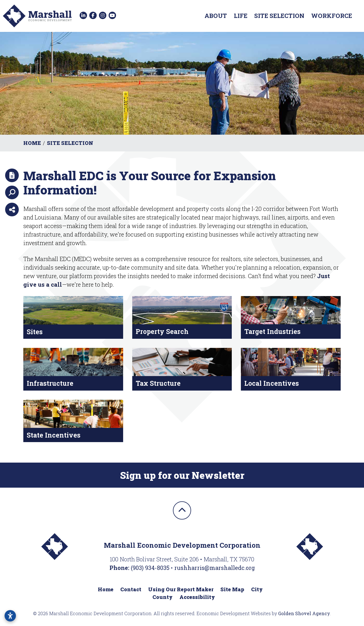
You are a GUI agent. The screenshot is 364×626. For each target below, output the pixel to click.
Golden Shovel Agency (304, 613)
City (257, 589)
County (163, 597)
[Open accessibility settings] (10, 616)
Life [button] (241, 16)
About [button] (216, 16)
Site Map (232, 589)
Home (106, 589)
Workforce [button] (332, 16)
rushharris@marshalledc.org (215, 568)
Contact (131, 589)
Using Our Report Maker (181, 589)
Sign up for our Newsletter (182, 475)
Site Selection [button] (279, 16)
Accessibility (197, 597)
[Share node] (12, 210)
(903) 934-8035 (151, 568)
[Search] (12, 192)
